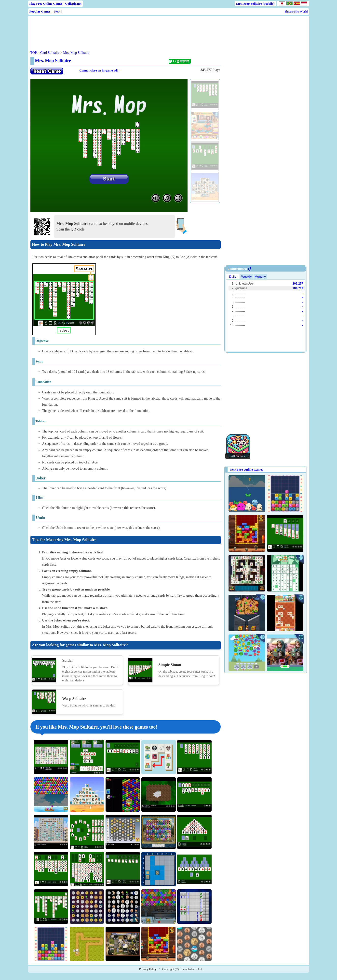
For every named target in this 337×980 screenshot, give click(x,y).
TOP (34, 53)
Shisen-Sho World (296, 11)
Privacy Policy (148, 969)
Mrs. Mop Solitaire (76, 53)
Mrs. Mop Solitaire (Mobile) (255, 4)
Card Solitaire (50, 53)
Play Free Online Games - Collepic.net (55, 4)
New (57, 11)
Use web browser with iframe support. (266, 312)
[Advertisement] (124, 29)
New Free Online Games (247, 469)
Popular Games (40, 11)
